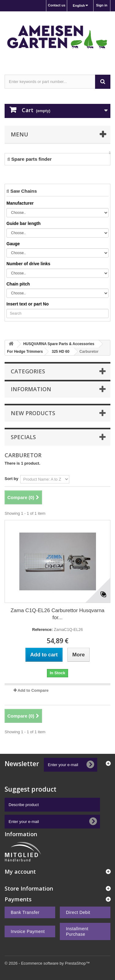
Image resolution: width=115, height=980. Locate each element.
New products (33, 413)
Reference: (42, 630)
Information (31, 389)
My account (20, 872)
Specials (23, 437)
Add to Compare (33, 690)
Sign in (102, 5)
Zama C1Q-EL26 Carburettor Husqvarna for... (57, 614)
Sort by (11, 479)
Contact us (57, 5)
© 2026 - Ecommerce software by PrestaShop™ (47, 963)
